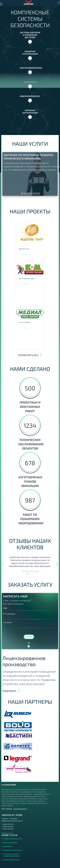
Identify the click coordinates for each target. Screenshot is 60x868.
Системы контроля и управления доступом (12, 855)
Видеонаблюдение (10, 843)
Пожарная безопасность (13, 839)
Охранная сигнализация (13, 850)
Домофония (8, 846)
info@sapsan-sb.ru (7, 833)
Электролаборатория (11, 860)
